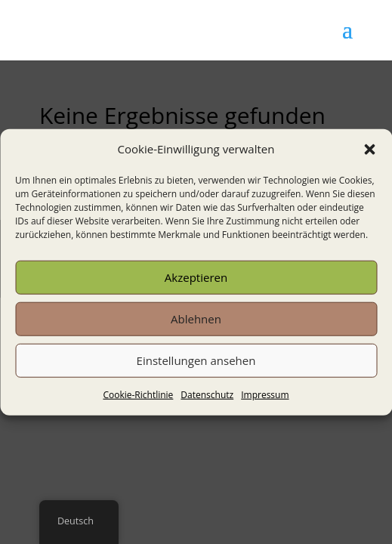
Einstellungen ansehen (196, 360)
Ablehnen (196, 319)
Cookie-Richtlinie (138, 395)
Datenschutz (207, 395)
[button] (369, 150)
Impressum (265, 395)
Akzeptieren (196, 277)
